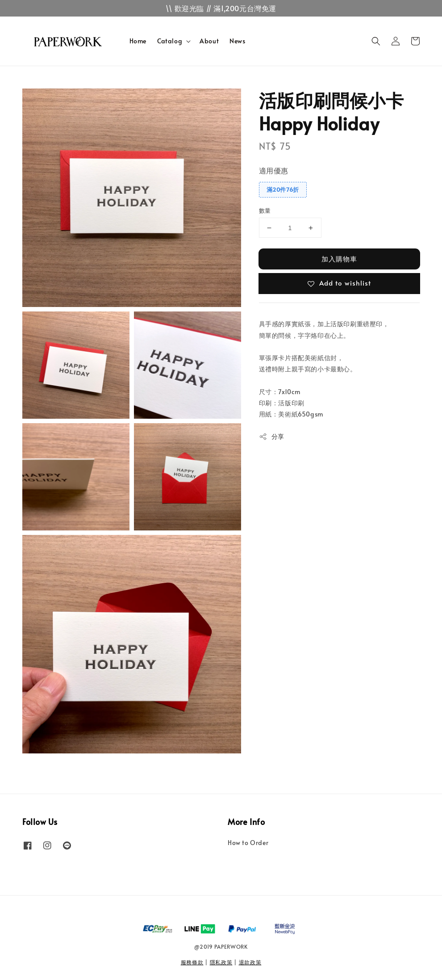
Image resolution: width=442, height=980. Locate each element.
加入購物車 (339, 259)
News (237, 41)
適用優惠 (274, 170)
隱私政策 (221, 962)
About (209, 41)
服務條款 (192, 962)
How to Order (248, 843)
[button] (376, 41)
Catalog (170, 41)
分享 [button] (272, 436)
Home (138, 41)
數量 (265, 210)
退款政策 (250, 962)
